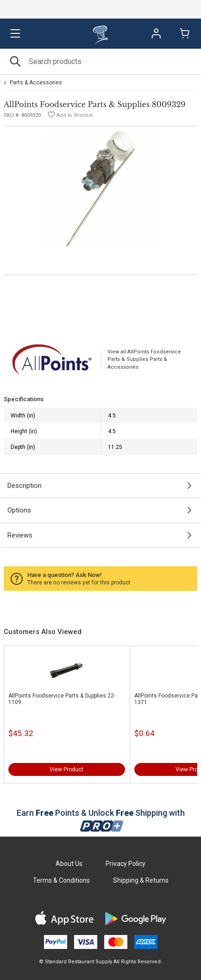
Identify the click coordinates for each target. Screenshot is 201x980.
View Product (66, 769)
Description (25, 486)
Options (19, 510)
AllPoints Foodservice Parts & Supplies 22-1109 (62, 699)
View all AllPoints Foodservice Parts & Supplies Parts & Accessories (144, 359)
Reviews (20, 535)
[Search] (100, 61)
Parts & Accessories (36, 83)
